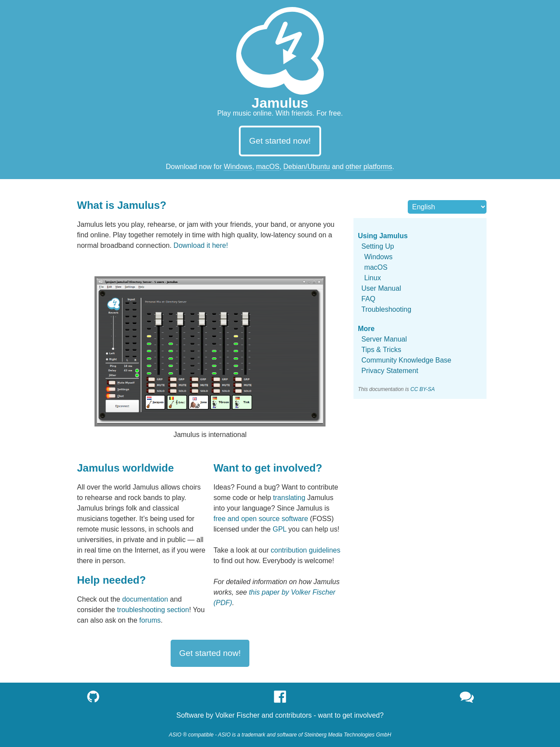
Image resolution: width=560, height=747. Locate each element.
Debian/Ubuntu (307, 167)
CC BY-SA (423, 389)
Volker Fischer (237, 715)
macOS (268, 167)
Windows (238, 167)
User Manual (381, 288)
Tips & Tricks (381, 350)
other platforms (369, 167)
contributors (294, 715)
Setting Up (378, 246)
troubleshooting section (153, 610)
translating (289, 498)
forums (150, 620)
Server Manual (384, 339)
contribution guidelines (306, 550)
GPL (279, 529)
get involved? (363, 715)
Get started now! (280, 141)
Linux (372, 278)
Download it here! (201, 245)
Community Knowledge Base (406, 360)
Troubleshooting (386, 309)
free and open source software (261, 519)
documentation (145, 599)
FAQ (368, 299)
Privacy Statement (390, 371)
